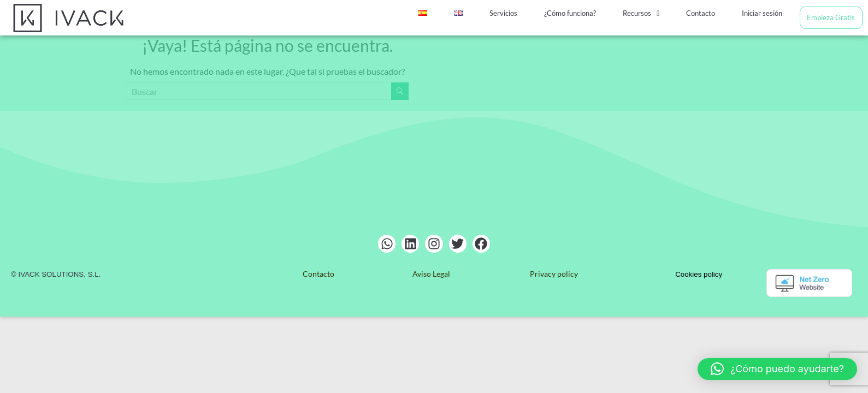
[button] (642, 13)
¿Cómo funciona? (572, 13)
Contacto (701, 13)
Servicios (506, 13)
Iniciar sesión (762, 13)
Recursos (642, 13)
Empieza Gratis (831, 17)
